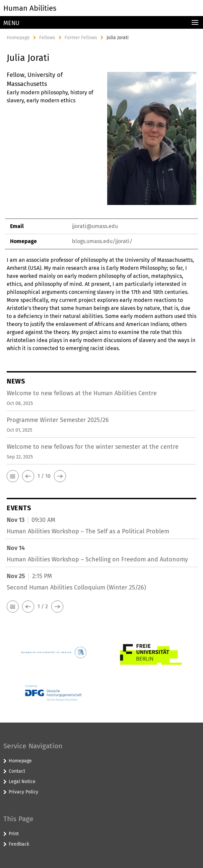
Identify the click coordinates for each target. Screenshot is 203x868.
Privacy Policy (23, 792)
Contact (17, 771)
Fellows (47, 38)
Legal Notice (22, 782)
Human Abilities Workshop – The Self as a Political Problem (88, 531)
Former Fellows (81, 38)
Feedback (19, 844)
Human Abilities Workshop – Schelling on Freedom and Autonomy (97, 559)
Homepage (18, 38)
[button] (13, 476)
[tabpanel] (101, 211)
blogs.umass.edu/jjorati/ (102, 241)
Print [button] (14, 834)
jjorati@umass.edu (95, 226)
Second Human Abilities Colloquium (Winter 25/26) (76, 587)
